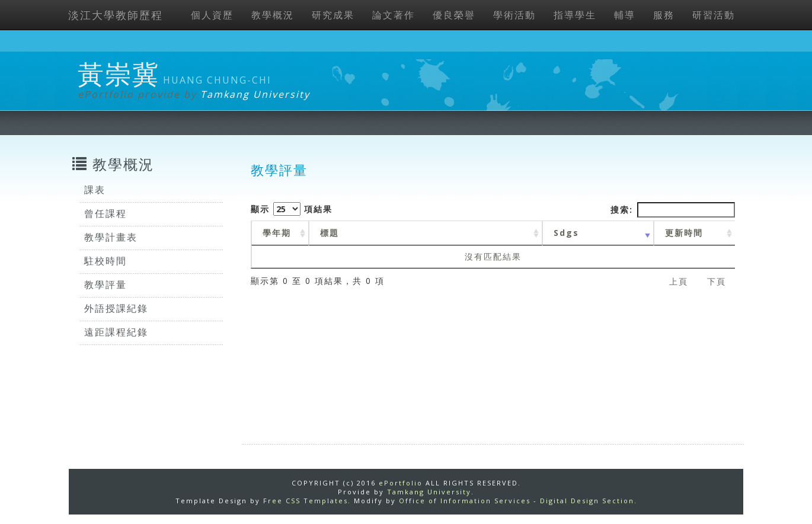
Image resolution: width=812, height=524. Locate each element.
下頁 (717, 281)
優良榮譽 (454, 15)
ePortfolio (401, 483)
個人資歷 (212, 15)
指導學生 (575, 15)
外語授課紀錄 (116, 308)
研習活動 (714, 15)
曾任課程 (106, 213)
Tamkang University (255, 94)
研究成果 (333, 15)
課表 (95, 190)
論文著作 (394, 15)
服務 (664, 15)
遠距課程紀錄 (116, 332)
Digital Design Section (587, 501)
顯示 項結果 (292, 209)
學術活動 (514, 15)
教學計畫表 (111, 237)
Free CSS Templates (306, 501)
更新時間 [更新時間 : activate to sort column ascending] (684, 233)
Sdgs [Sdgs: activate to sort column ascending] (566, 233)
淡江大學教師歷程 (116, 15)
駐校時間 (106, 261)
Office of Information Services (465, 501)
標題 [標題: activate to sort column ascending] (330, 233)
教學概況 (273, 15)
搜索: (673, 210)
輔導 (625, 15)
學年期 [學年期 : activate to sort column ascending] (277, 233)
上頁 (679, 281)
